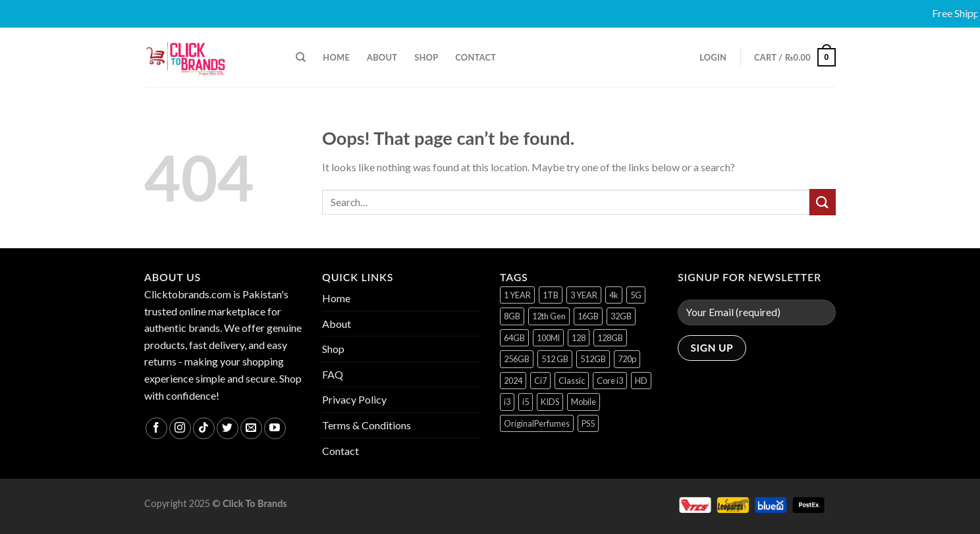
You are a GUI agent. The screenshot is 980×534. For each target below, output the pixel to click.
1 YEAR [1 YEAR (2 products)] (517, 295)
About (382, 57)
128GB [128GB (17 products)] (610, 338)
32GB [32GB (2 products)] (621, 316)
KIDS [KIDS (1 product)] (550, 402)
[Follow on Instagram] (180, 428)
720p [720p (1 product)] (627, 359)
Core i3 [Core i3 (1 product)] (610, 381)
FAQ (333, 374)
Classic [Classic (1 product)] (572, 381)
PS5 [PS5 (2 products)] (588, 423)
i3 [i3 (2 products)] (507, 402)
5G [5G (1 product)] (636, 295)
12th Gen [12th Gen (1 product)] (549, 316)
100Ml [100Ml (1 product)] (548, 338)
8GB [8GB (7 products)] (512, 316)
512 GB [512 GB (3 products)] (555, 359)
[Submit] (823, 202)
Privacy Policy (354, 399)
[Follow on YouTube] (275, 428)
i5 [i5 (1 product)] (526, 402)
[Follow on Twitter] (228, 428)
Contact (476, 57)
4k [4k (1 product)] (614, 295)
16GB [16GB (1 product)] (588, 316)
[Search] (301, 57)
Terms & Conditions (367, 425)
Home (336, 57)
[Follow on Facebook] (156, 428)
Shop (426, 57)
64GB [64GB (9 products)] (514, 338)
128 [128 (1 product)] (579, 338)
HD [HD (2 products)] (641, 381)
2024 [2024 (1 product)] (513, 381)
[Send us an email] (251, 428)
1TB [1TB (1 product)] (551, 295)
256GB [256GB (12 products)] (517, 359)
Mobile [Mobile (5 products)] (584, 402)
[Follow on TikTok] (204, 428)
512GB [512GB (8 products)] (593, 359)
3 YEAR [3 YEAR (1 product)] (584, 295)
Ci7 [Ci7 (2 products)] (540, 381)
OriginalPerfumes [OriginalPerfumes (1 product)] (537, 423)
